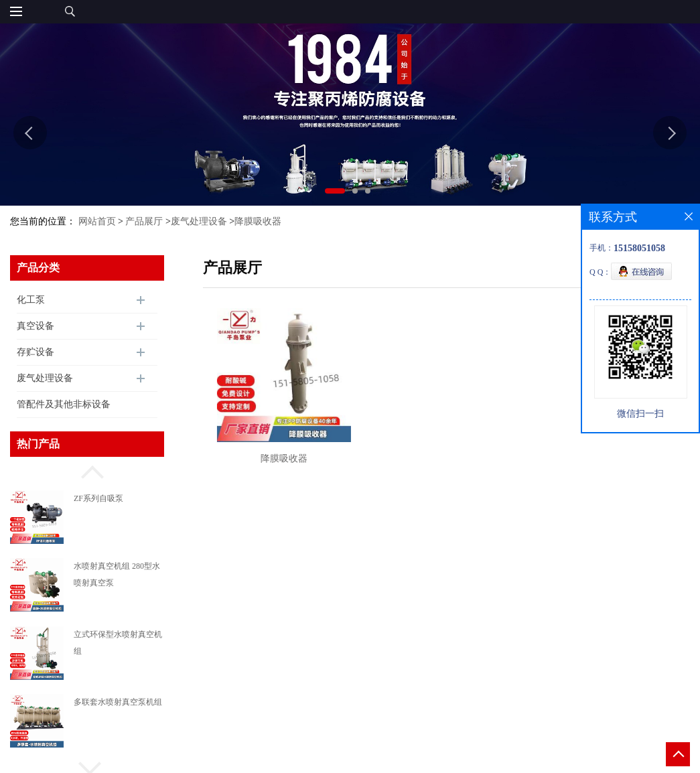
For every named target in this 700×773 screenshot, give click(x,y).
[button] (87, 470)
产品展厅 (144, 221)
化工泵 (31, 300)
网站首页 (97, 221)
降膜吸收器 (258, 221)
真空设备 (36, 326)
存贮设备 (36, 352)
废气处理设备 (199, 221)
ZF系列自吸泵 (98, 498)
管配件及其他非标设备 (64, 404)
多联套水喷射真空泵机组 (118, 702)
